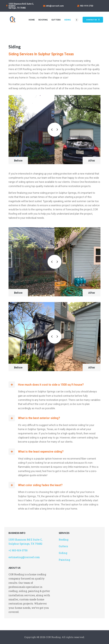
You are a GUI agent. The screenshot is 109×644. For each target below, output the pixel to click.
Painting (64, 560)
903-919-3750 (87, 6)
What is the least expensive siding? (41, 452)
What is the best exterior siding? (39, 418)
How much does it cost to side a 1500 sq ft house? (51, 385)
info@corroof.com (55, 6)
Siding (63, 553)
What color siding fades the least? (40, 485)
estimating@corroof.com (24, 557)
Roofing (64, 540)
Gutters (63, 546)
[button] (54, 385)
